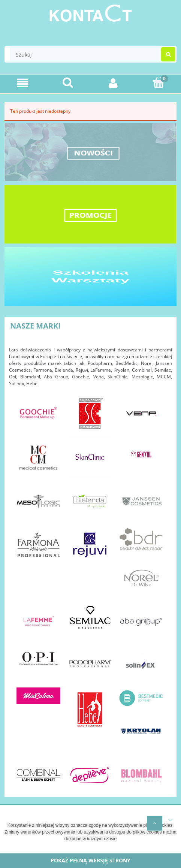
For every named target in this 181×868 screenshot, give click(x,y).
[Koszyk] (158, 83)
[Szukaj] (68, 83)
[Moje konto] (113, 83)
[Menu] (23, 83)
